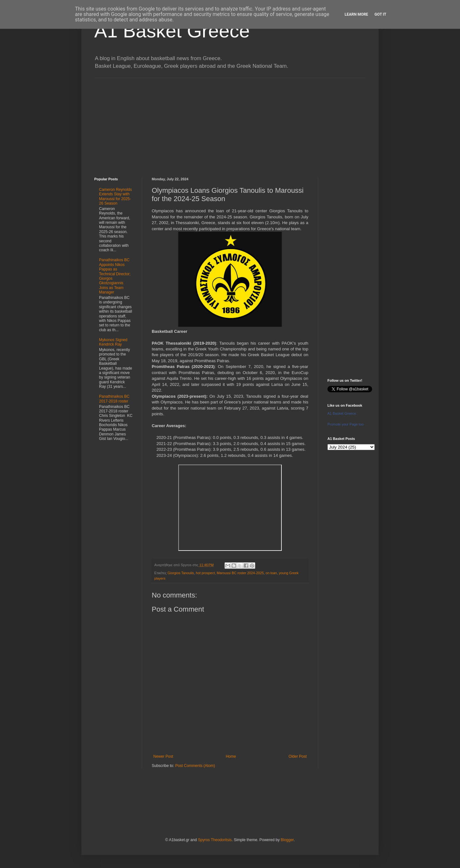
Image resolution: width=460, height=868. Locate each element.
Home (231, 756)
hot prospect (205, 573)
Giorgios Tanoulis (181, 573)
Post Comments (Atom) (195, 766)
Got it (380, 14)
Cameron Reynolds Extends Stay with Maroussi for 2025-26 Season (115, 196)
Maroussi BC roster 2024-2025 (240, 573)
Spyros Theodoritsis (215, 840)
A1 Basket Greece (172, 31)
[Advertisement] (230, 123)
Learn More (356, 14)
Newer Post (163, 756)
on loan (271, 573)
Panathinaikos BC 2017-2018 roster (114, 399)
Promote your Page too (345, 424)
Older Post (298, 756)
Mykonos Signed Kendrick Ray (113, 342)
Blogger (287, 840)
